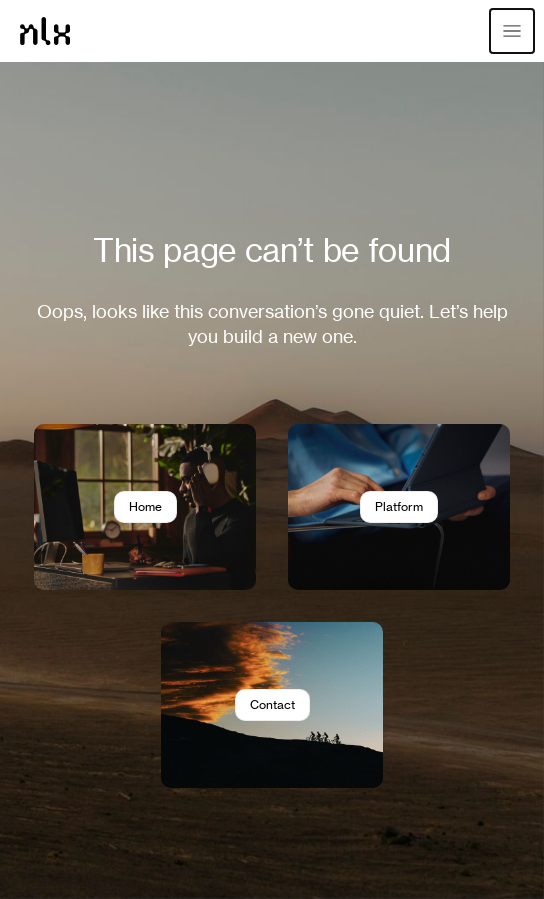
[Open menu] (512, 31)
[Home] (45, 31)
